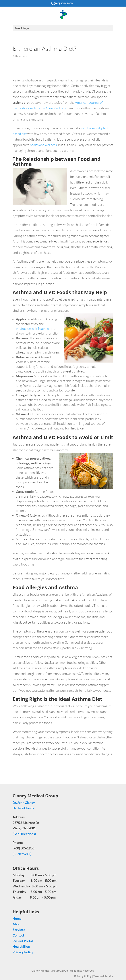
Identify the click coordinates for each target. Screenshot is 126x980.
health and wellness (43, 145)
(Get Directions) (24, 834)
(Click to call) (22, 854)
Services (19, 930)
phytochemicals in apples (33, 328)
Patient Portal (23, 941)
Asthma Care (20, 56)
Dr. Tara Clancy (24, 808)
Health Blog (21, 946)
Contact (18, 935)
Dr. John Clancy (24, 803)
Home (17, 918)
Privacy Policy (23, 952)
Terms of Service (103, 976)
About (17, 924)
